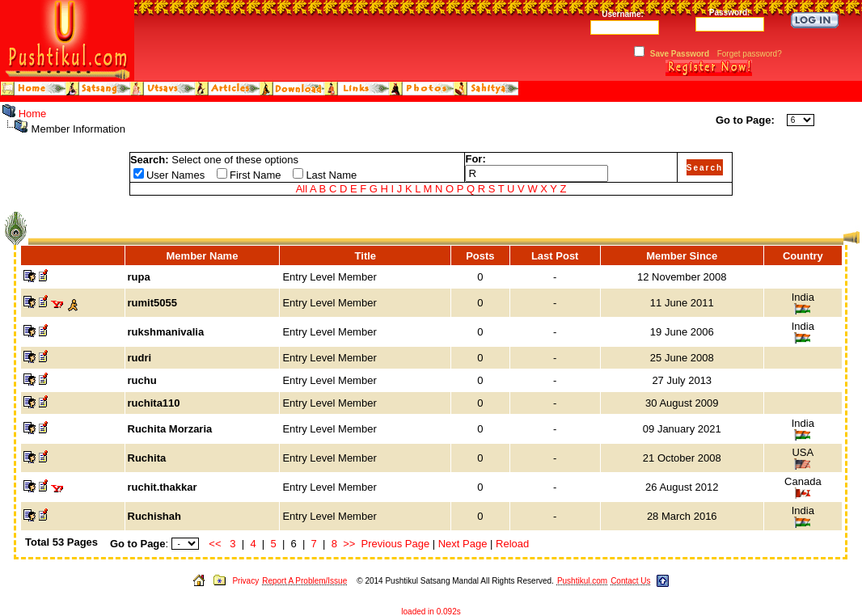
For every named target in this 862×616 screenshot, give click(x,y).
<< (215, 544)
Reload (512, 544)
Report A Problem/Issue (304, 581)
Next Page (463, 544)
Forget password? (750, 54)
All (302, 189)
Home (33, 114)
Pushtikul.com (582, 581)
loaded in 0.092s (431, 612)
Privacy (245, 581)
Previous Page (396, 544)
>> (349, 544)
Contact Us (630, 581)
